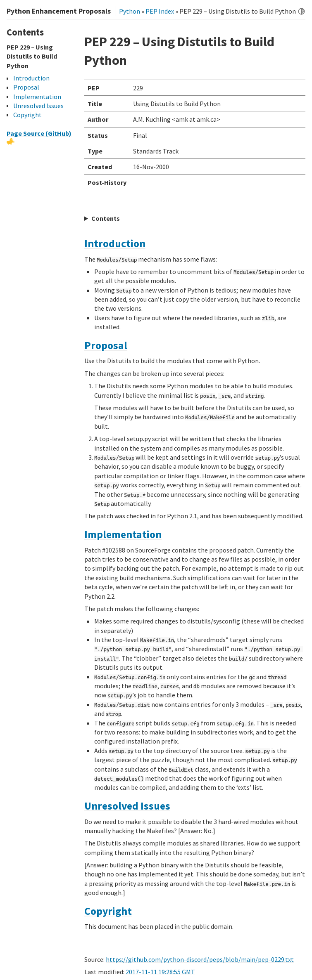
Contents (106, 218)
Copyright (108, 911)
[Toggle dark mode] (301, 11)
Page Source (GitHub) (39, 133)
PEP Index (160, 11)
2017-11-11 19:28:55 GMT (160, 972)
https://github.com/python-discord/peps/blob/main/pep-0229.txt (200, 959)
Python (130, 11)
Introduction (115, 243)
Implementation (123, 534)
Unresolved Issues (127, 806)
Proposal (106, 345)
